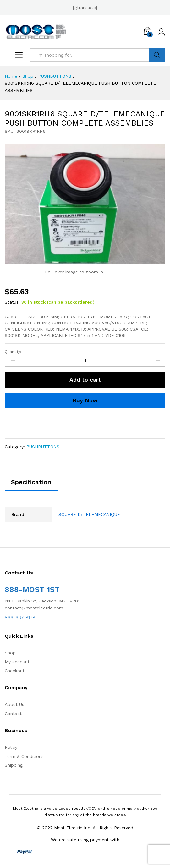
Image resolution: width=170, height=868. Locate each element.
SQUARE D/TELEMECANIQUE (89, 514)
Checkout (15, 671)
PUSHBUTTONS (43, 447)
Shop (10, 653)
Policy (11, 747)
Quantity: (13, 352)
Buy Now (85, 400)
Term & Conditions (24, 756)
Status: (12, 302)
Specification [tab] (31, 482)
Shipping (14, 765)
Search (157, 55)
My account (17, 662)
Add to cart (85, 380)
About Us (14, 704)
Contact (13, 714)
